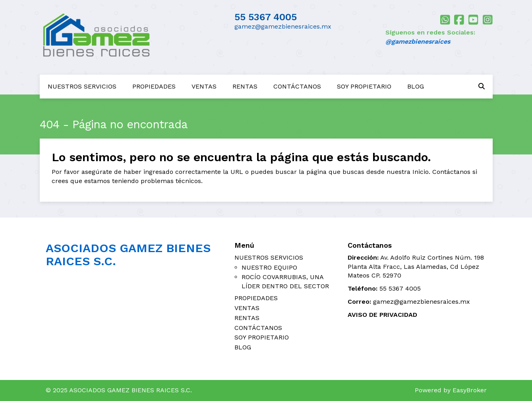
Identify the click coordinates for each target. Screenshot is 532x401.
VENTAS (204, 86)
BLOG (416, 86)
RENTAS (245, 86)
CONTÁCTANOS (297, 86)
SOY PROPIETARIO (364, 86)
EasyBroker (470, 390)
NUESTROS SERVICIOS (82, 86)
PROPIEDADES (154, 86)
